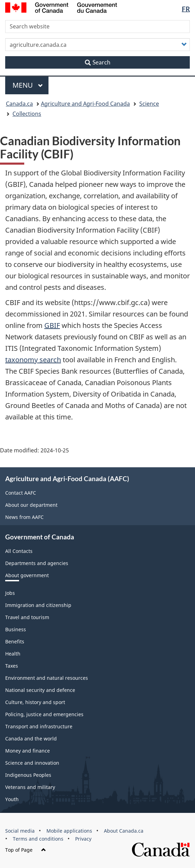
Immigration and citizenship (38, 605)
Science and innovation (32, 763)
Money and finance (28, 751)
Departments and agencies (37, 563)
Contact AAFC (21, 493)
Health (13, 654)
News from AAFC (24, 517)
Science (149, 104)
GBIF (52, 325)
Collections (27, 114)
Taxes (12, 666)
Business (16, 629)
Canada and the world (31, 739)
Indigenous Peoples (28, 775)
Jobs (10, 593)
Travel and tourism (27, 617)
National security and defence (40, 690)
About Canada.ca (124, 831)
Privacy (83, 839)
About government (27, 575)
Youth (12, 799)
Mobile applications (69, 831)
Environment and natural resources (47, 678)
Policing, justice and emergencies (44, 714)
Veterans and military (30, 787)
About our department (31, 505)
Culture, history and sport (35, 702)
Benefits (15, 641)
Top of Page (26, 850)
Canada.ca (19, 104)
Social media (20, 831)
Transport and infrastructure (39, 726)
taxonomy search (33, 360)
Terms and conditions (38, 839)
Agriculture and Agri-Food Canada (85, 104)
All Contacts (19, 551)
